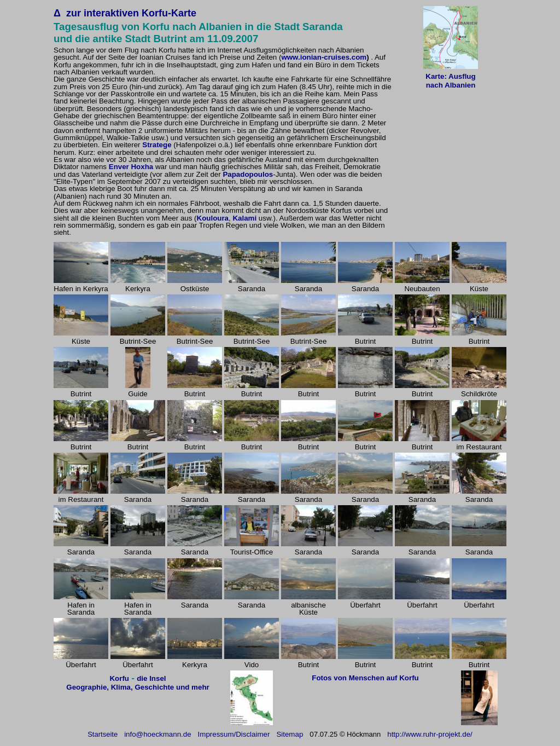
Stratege (157, 145)
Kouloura (213, 218)
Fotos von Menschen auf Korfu (365, 678)
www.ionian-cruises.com (324, 57)
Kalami (244, 218)
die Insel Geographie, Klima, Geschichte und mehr (138, 683)
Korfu (119, 678)
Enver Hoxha (131, 167)
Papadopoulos (248, 174)
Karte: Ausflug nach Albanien (450, 81)
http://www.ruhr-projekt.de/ (430, 734)
